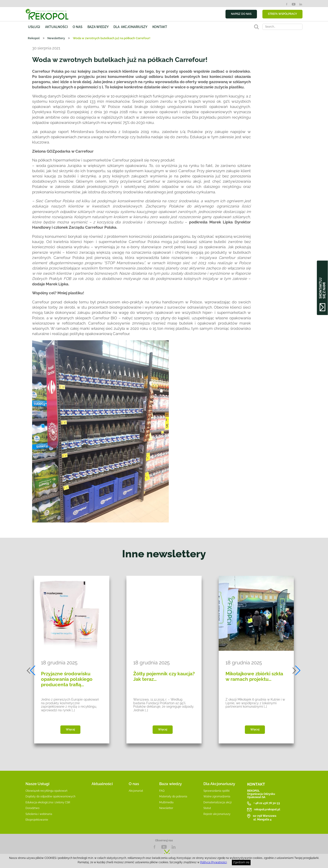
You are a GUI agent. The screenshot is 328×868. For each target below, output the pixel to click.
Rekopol (34, 38)
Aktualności (56, 27)
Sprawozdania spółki (217, 791)
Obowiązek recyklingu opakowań (46, 791)
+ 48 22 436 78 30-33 (267, 803)
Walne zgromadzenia (217, 796)
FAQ (162, 791)
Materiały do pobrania (173, 796)
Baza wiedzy (98, 27)
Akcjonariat (136, 791)
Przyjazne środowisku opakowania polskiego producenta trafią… (67, 679)
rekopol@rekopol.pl (267, 809)
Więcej (70, 730)
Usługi (34, 27)
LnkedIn (174, 847)
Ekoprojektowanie (37, 820)
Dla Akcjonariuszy (219, 784)
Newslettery (56, 38)
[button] (31, 671)
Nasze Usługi (37, 784)
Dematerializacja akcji (218, 802)
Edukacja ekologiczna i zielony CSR (48, 802)
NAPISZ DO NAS (241, 14)
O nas (78, 27)
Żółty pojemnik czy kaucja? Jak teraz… (164, 676)
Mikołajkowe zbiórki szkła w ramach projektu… (254, 676)
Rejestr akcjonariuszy (217, 814)
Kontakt (160, 27)
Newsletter (166, 808)
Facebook (287, 4)
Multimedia (166, 802)
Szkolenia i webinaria (39, 814)
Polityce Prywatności (214, 862)
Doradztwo (32, 808)
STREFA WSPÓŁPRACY (282, 14)
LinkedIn (301, 4)
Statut (207, 808)
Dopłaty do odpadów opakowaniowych (50, 796)
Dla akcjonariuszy (130, 27)
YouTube (293, 4)
